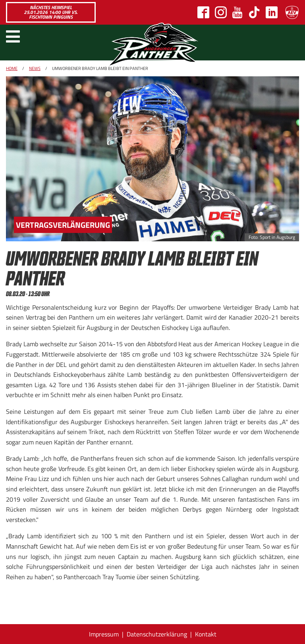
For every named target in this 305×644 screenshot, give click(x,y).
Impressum (104, 634)
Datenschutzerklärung (157, 634)
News (35, 68)
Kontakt (206, 634)
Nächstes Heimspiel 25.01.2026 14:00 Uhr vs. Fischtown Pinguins (51, 12)
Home (12, 68)
